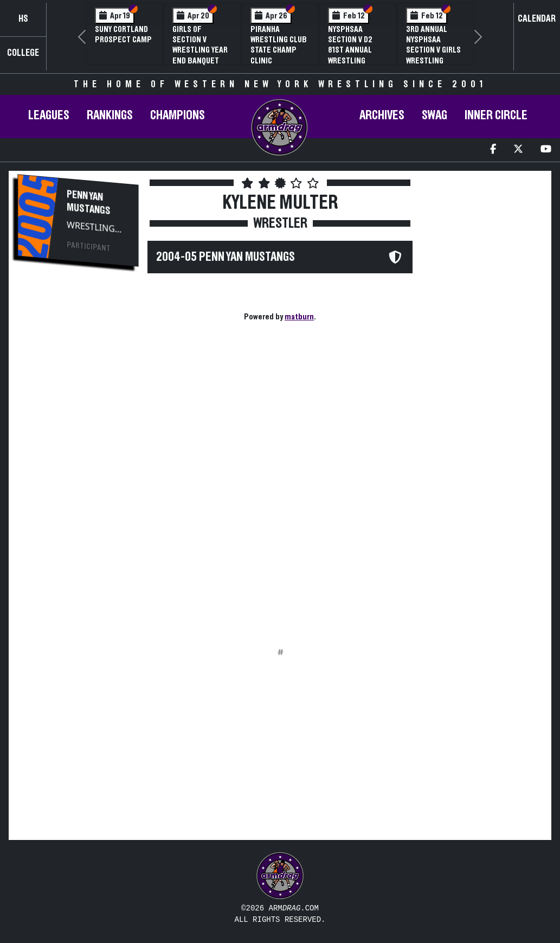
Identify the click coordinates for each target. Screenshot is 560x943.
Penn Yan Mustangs (89, 203)
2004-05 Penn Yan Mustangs (226, 257)
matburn (299, 317)
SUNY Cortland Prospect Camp (123, 34)
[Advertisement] (78, 459)
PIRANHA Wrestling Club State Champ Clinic (279, 45)
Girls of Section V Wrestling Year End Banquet (200, 45)
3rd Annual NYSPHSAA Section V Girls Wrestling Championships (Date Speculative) (434, 60)
